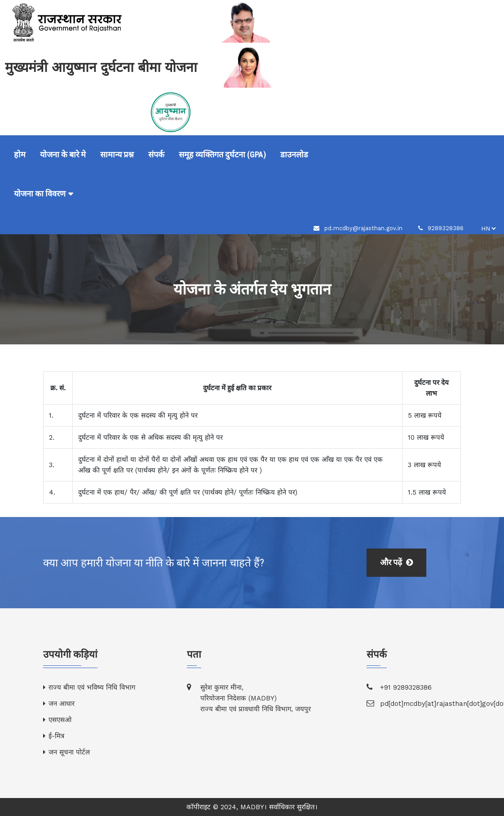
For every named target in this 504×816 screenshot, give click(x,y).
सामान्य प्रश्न (117, 154)
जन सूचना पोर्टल (69, 752)
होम (20, 154)
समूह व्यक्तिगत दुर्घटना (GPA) (222, 154)
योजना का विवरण (40, 194)
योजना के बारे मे (63, 154)
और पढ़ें (396, 562)
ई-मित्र (56, 736)
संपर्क (156, 154)
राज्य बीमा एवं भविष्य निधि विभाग (92, 687)
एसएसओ (60, 720)
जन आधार (62, 704)
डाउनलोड (294, 154)
